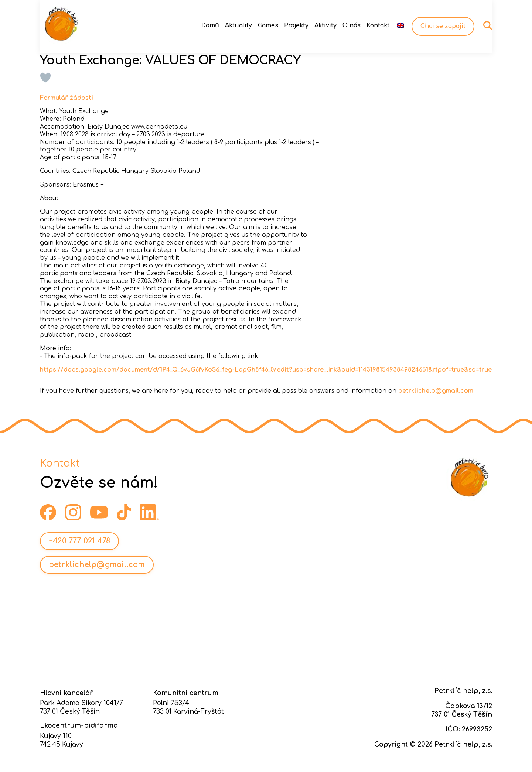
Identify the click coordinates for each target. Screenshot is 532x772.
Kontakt (378, 25)
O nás (352, 25)
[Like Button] (45, 78)
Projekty (296, 25)
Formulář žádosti (66, 98)
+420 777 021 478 (79, 541)
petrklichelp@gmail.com (436, 391)
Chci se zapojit (443, 26)
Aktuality (238, 25)
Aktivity (325, 25)
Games (268, 25)
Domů (210, 25)
